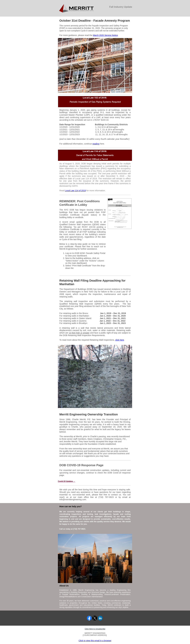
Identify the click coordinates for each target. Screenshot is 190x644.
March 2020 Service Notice (105, 35)
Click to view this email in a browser (95, 641)
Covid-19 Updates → (67, 481)
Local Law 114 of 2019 (75, 191)
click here (120, 340)
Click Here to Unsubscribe (95, 629)
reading (96, 144)
